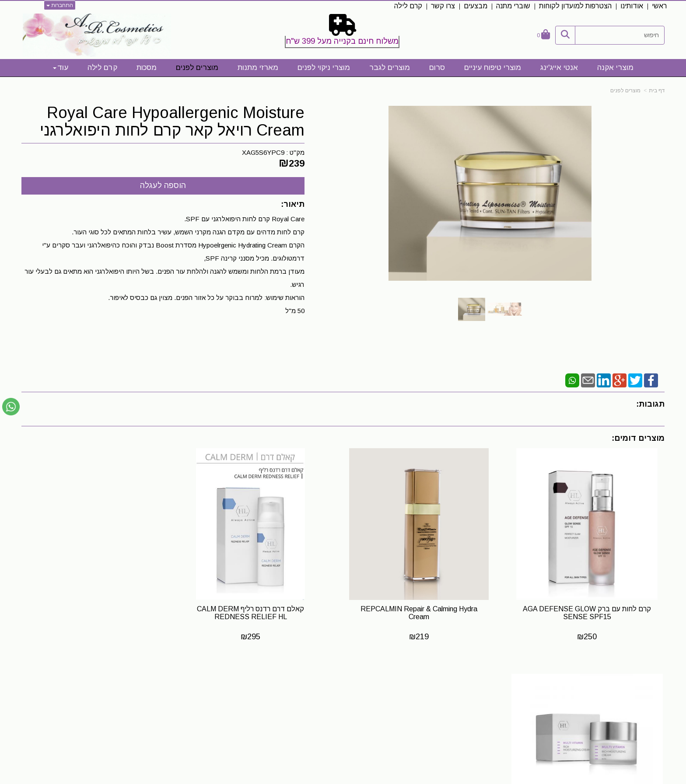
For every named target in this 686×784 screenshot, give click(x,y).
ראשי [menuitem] (659, 6)
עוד (61, 68)
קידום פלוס (330, 778)
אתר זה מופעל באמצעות (343, 778)
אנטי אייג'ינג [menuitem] (559, 68)
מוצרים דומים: (638, 438)
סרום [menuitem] (437, 68)
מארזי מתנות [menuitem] (258, 68)
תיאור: (293, 204)
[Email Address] (411, 699)
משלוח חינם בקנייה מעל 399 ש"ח (342, 41)
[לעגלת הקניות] (543, 35)
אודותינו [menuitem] (632, 6)
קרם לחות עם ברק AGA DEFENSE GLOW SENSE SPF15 (589, 608)
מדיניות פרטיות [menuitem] (644, 740)
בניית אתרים (305, 778)
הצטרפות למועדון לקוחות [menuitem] (575, 6)
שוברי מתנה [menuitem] (513, 6)
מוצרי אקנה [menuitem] (615, 68)
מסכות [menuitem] (147, 68)
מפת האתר (640, 683)
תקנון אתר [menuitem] (651, 711)
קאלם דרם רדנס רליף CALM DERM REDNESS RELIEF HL (261, 608)
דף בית (657, 91)
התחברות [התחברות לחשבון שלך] (60, 5)
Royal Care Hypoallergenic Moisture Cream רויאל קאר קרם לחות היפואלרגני (172, 121)
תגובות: (650, 404)
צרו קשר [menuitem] (443, 6)
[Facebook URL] (439, 699)
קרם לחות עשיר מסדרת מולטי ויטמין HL (97, 605)
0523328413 (189, 706)
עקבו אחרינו (419, 683)
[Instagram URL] (425, 699)
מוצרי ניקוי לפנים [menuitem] (324, 68)
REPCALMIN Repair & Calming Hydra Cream (425, 608)
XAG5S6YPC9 (263, 152)
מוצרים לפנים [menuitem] (197, 68)
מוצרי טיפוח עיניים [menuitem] (493, 68)
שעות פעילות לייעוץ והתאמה (163, 682)
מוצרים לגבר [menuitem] (390, 68)
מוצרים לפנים (625, 91)
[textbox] (343, 33)
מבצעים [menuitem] (476, 6)
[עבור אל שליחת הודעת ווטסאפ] (11, 407)
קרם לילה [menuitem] (408, 6)
